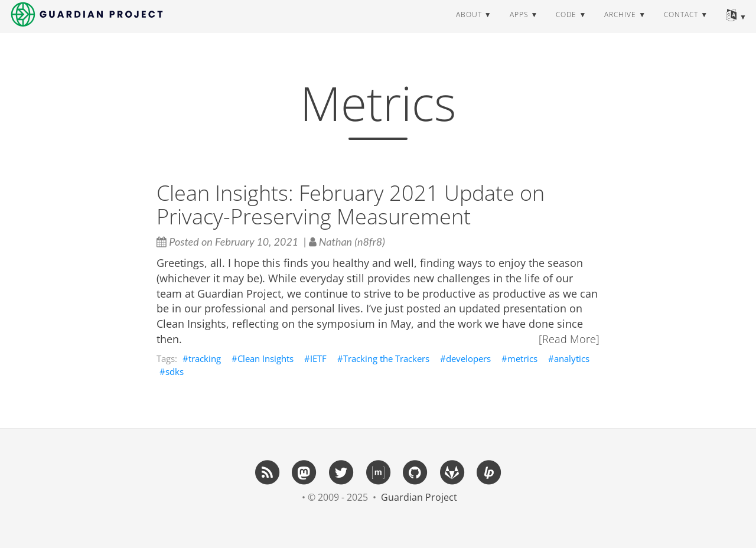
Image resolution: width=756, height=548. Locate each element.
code (566, 26)
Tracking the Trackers (386, 358)
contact (681, 26)
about (469, 26)
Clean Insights (265, 358)
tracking (205, 358)
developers (468, 358)
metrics (522, 358)
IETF (318, 358)
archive (620, 26)
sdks (175, 371)
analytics (572, 358)
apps (519, 26)
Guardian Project (419, 497)
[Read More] (569, 339)
